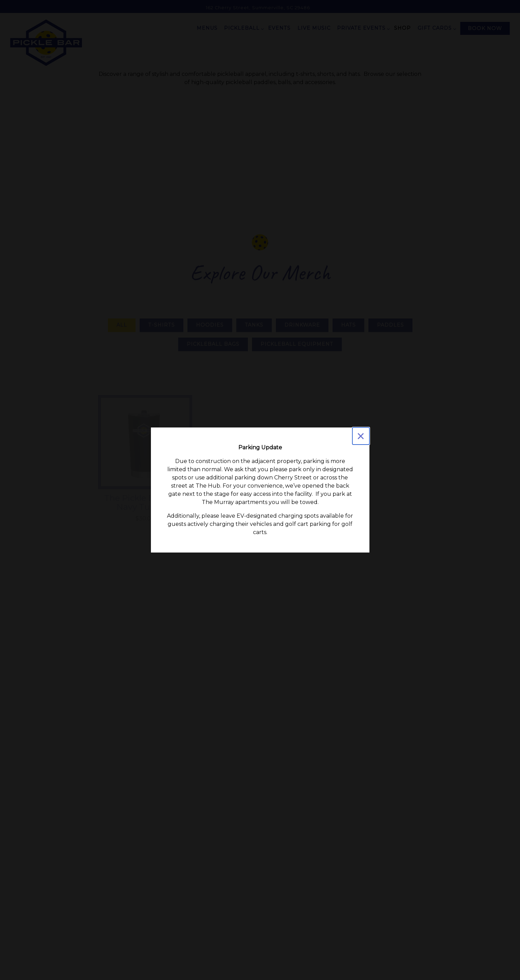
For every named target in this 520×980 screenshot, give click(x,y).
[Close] (361, 436)
